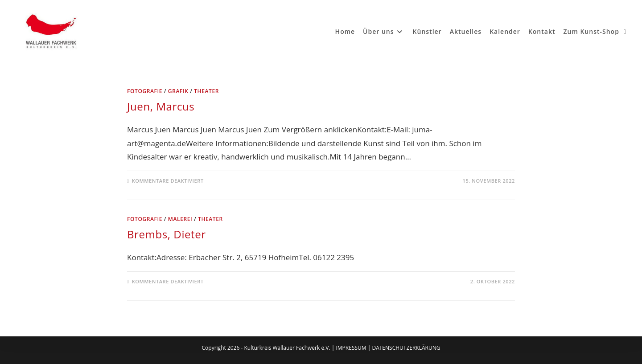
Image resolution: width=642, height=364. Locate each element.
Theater (206, 91)
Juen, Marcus (161, 106)
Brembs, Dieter (167, 234)
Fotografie (145, 91)
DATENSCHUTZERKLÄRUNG (406, 348)
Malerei (180, 219)
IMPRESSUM (351, 348)
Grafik (178, 91)
